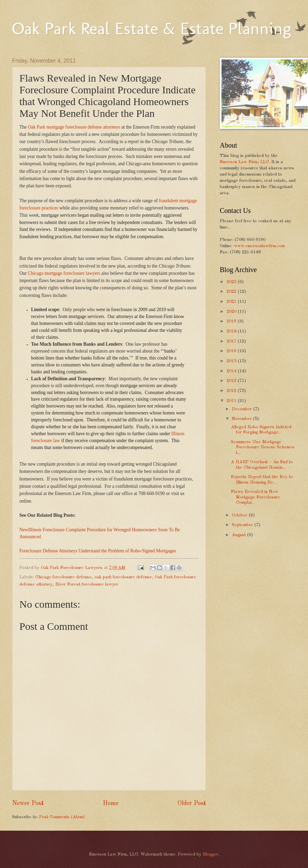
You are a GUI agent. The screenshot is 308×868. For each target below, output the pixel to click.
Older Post (192, 803)
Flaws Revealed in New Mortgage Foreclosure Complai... (255, 497)
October (240, 515)
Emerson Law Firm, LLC (244, 162)
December (243, 409)
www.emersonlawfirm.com (259, 246)
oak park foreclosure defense (123, 577)
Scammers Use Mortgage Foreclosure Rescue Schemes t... (263, 447)
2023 (232, 282)
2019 (232, 321)
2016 (232, 351)
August (239, 535)
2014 (232, 371)
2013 (232, 381)
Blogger (211, 854)
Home (111, 803)
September (243, 525)
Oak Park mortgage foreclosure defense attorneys (74, 127)
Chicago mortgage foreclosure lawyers (64, 273)
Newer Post (28, 803)
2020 (232, 312)
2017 (232, 341)
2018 (232, 331)
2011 (232, 401)
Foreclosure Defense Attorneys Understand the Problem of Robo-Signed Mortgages (98, 551)
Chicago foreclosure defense (64, 577)
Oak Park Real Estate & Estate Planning (152, 28)
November (242, 419)
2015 (232, 361)
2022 (232, 292)
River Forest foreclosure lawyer (87, 584)
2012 (232, 391)
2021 (232, 302)
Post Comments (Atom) (62, 817)
